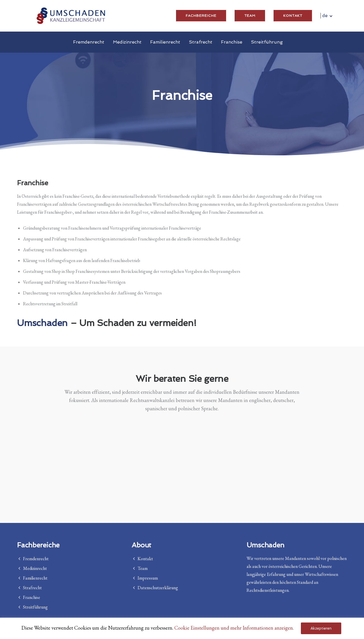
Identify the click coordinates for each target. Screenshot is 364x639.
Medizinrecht (127, 42)
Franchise (232, 42)
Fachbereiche (201, 16)
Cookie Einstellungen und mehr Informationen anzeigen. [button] (234, 628)
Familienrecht (165, 42)
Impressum (148, 578)
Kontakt (293, 16)
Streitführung (267, 42)
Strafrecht (201, 42)
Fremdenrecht (89, 42)
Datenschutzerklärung (158, 588)
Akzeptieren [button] (321, 628)
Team (250, 16)
